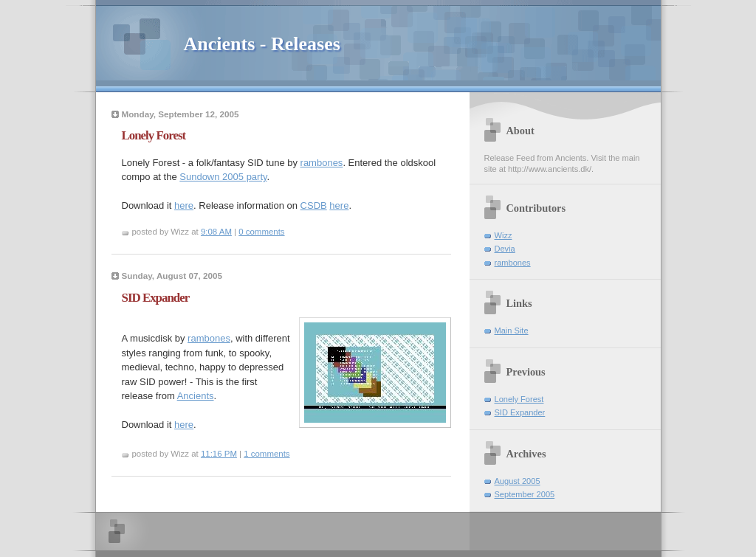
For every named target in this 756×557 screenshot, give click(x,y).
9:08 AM (216, 232)
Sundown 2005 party (223, 177)
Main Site (512, 331)
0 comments (261, 232)
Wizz (504, 235)
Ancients (196, 396)
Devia (505, 249)
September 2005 (525, 494)
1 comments (267, 454)
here (184, 205)
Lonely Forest (519, 399)
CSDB (314, 205)
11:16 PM (219, 454)
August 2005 (518, 481)
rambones (322, 163)
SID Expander (520, 412)
